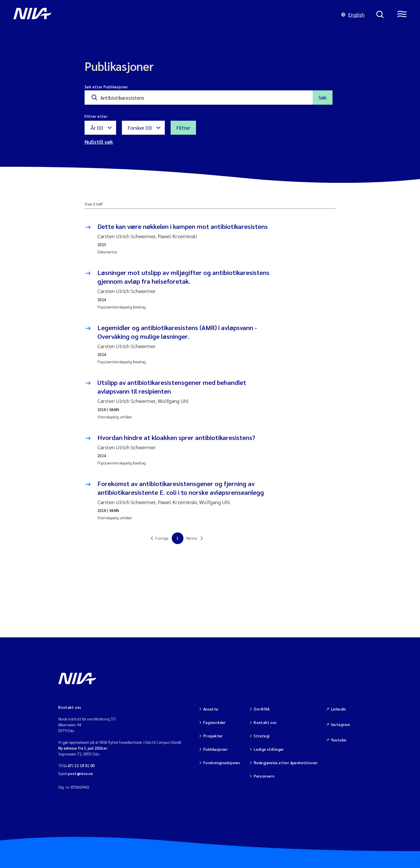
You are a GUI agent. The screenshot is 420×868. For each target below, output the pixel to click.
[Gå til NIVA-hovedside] (171, 15)
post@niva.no (81, 773)
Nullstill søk (99, 142)
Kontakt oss (265, 722)
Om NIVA (262, 709)
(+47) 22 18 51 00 (79, 766)
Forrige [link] (162, 538)
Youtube (339, 740)
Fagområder (215, 722)
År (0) (97, 128)
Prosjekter (213, 736)
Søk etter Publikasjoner (106, 87)
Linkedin (339, 709)
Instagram (341, 724)
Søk (323, 97)
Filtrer (183, 128)
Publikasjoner (216, 749)
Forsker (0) (140, 128)
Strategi (262, 736)
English (353, 14)
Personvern (264, 776)
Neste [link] (192, 538)
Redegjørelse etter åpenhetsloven (286, 763)
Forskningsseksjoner (222, 763)
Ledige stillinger (269, 749)
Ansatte (211, 709)
